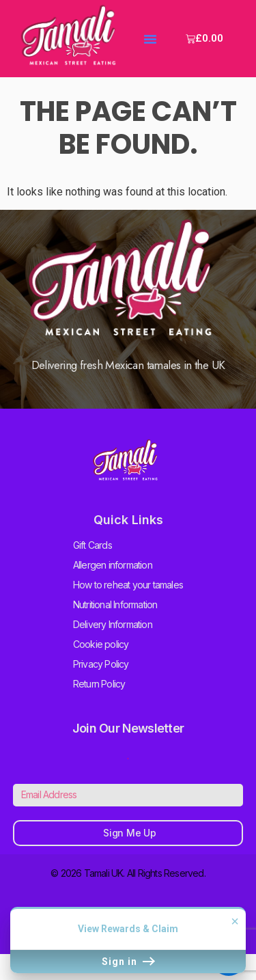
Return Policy (99, 684)
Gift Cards (93, 545)
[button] (150, 39)
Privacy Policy (101, 664)
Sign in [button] (128, 962)
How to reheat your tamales (128, 585)
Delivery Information (113, 624)
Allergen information (113, 565)
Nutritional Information (115, 604)
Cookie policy (101, 644)
